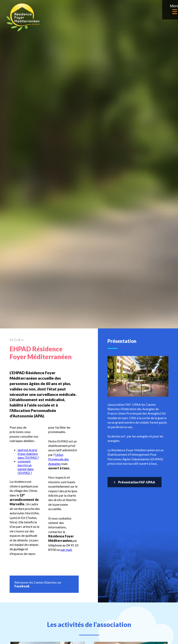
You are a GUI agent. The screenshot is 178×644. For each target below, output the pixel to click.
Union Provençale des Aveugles (59, 459)
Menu (165, 10)
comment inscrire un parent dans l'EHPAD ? (26, 467)
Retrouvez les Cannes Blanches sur (38, 584)
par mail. (66, 550)
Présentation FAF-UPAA (137, 482)
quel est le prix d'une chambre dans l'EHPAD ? (28, 454)
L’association (74, 317)
